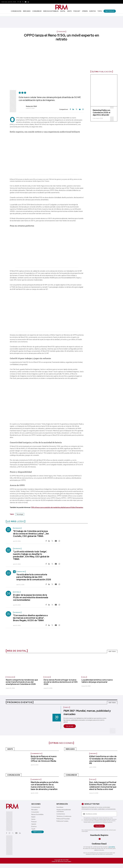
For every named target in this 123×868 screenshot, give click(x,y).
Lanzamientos (36, 779)
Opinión (85, 11)
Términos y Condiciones (64, 816)
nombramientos (36, 754)
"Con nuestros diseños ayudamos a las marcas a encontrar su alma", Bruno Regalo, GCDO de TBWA (30, 618)
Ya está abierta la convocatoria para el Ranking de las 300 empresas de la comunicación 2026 (34, 577)
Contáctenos (61, 814)
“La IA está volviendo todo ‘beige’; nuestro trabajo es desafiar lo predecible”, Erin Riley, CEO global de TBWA (31, 555)
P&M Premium (110, 11)
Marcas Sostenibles (51, 11)
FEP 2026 (93, 779)
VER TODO (112, 651)
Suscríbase (60, 807)
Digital (63, 11)
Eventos (93, 11)
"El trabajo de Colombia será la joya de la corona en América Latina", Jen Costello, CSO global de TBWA (31, 534)
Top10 (100, 11)
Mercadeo (27, 11)
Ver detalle (70, 726)
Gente (69, 11)
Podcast (77, 11)
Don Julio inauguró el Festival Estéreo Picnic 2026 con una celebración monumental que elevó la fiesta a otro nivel (103, 786)
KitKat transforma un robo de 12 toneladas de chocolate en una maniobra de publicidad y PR (103, 760)
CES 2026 (47, 677)
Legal (84, 677)
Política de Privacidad (63, 819)
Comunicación (16, 11)
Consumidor (37, 11)
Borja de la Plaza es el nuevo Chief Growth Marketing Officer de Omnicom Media (44, 759)
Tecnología (20, 514)
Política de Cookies (62, 821)
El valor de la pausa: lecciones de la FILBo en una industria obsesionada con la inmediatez (31, 597)
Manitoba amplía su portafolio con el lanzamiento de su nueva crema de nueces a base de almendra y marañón (45, 786)
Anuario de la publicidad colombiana (64, 811)
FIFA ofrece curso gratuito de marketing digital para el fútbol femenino (57, 507)
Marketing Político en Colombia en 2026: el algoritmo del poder (101, 113)
